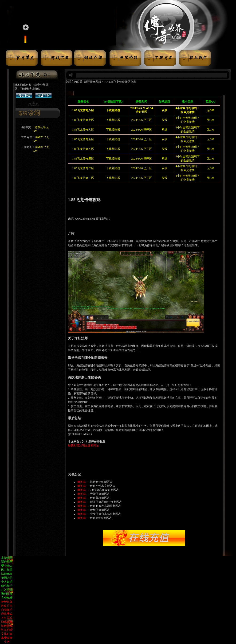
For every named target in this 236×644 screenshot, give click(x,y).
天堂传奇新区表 (100, 494)
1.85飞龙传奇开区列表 (122, 82)
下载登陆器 (113, 120)
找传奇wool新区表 (101, 482)
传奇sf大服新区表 (101, 518)
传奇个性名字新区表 (103, 486)
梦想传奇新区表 (100, 510)
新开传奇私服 (93, 82)
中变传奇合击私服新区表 (106, 514)
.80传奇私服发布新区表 (104, 490)
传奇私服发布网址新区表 (106, 506)
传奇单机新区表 (100, 498)
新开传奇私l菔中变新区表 (106, 502)
